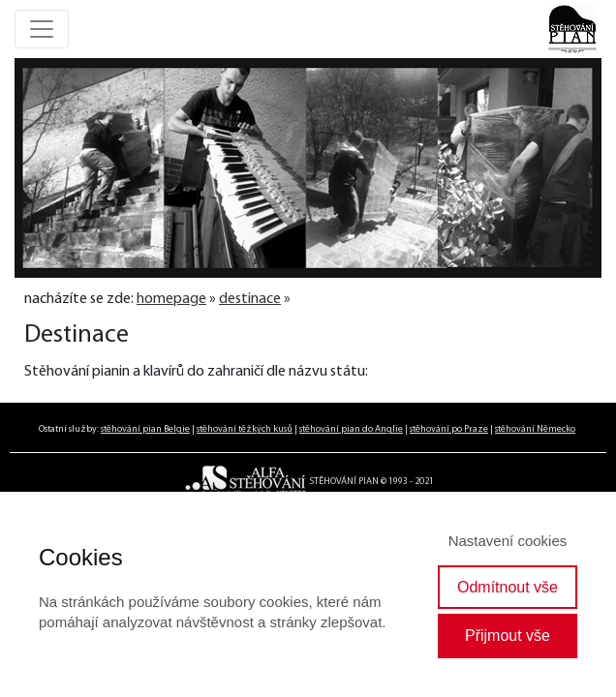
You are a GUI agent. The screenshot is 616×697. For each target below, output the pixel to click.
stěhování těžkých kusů (245, 429)
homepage (171, 299)
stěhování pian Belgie (145, 429)
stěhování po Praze (449, 429)
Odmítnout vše (508, 587)
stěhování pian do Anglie (351, 429)
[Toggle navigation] (42, 29)
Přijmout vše (508, 636)
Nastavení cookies (508, 541)
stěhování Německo (535, 429)
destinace (250, 299)
